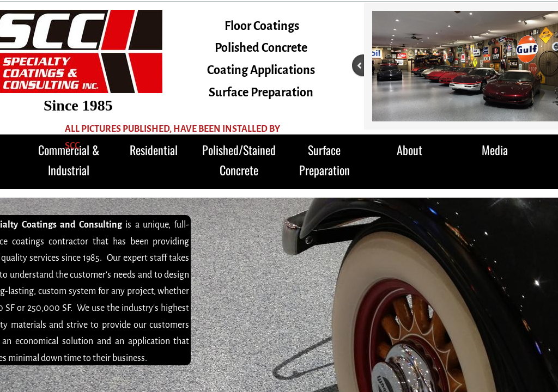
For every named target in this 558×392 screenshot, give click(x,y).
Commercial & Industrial (69, 160)
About (410, 150)
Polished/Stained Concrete (239, 160)
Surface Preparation (325, 160)
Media (495, 150)
